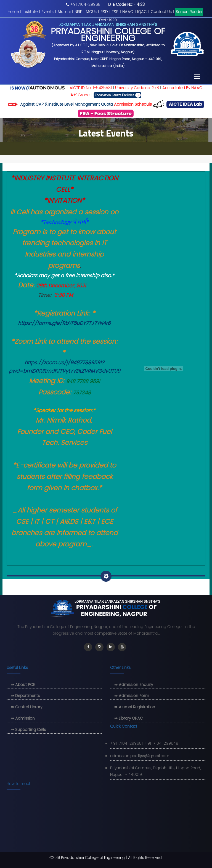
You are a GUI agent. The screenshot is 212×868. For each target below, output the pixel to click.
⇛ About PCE (23, 685)
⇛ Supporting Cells (28, 730)
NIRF (78, 12)
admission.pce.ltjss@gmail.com (140, 756)
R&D (104, 12)
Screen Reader (189, 12)
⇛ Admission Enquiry (134, 685)
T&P (115, 12)
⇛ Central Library (26, 707)
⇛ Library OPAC (129, 718)
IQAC (142, 12)
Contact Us (161, 12)
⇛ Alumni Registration (135, 707)
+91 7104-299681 (86, 5)
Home (13, 12)
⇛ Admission (23, 718)
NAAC (128, 12)
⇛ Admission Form (132, 696)
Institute (30, 12)
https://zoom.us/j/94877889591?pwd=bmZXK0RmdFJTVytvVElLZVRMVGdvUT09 (64, 367)
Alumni (64, 12)
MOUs (91, 12)
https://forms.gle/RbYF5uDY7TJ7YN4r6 (64, 323)
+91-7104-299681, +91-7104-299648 (144, 743)
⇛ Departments (25, 696)
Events (47, 12)
